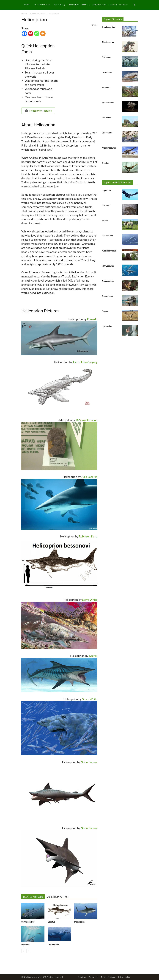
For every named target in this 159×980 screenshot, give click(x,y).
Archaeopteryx (108, 281)
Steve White (90, 600)
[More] (43, 34)
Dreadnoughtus (108, 27)
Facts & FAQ (60, 5)
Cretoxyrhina (54, 945)
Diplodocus (107, 57)
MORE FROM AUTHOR (57, 897)
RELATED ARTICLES (33, 897)
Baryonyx (106, 88)
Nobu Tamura (89, 762)
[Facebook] (24, 34)
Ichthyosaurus (108, 266)
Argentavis (106, 190)
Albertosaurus (108, 42)
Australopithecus (109, 251)
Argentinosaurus (109, 148)
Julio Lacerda (89, 477)
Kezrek (93, 656)
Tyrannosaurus (108, 103)
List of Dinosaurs (42, 5)
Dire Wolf (106, 206)
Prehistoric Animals (80, 5)
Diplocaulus (107, 326)
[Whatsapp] (37, 34)
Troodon (105, 163)
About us (82, 977)
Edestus (51, 922)
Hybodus (25, 945)
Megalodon (79, 922)
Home (27, 5)
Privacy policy (124, 977)
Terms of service (108, 977)
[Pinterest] (31, 34)
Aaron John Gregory (85, 362)
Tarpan (105, 221)
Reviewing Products (118, 5)
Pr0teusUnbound (87, 420)
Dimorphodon (108, 296)
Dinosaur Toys (99, 5)
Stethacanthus (28, 922)
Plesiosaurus (107, 236)
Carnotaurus (107, 72)
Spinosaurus (107, 133)
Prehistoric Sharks (38, 14)
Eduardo (92, 319)
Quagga (105, 311)
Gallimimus (107, 118)
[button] (134, 5)
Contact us (93, 977)
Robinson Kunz (88, 536)
